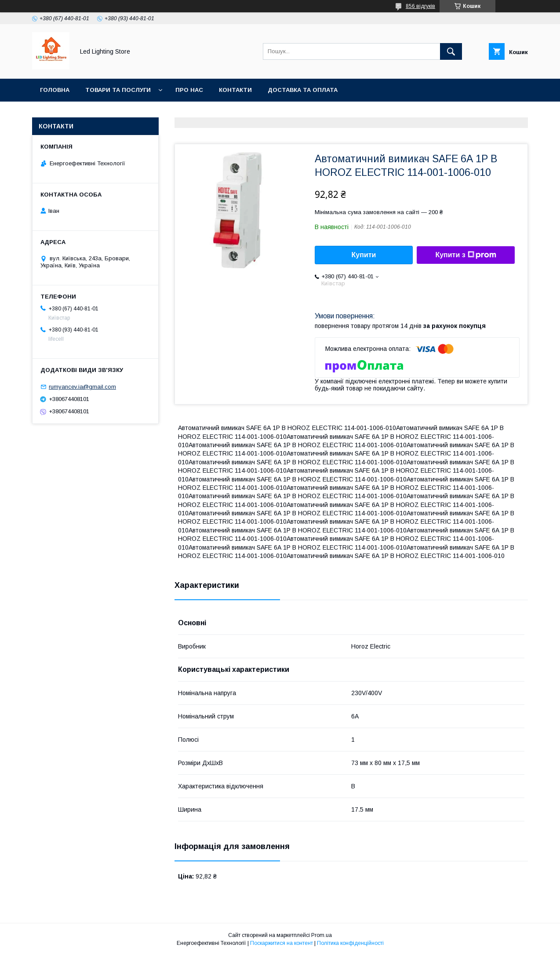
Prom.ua (322, 935)
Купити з (465, 255)
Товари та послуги (118, 90)
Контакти (235, 90)
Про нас (189, 90)
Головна (55, 90)
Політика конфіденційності (350, 943)
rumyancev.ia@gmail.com (82, 387)
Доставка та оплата (303, 90)
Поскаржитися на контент (282, 943)
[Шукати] (451, 51)
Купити (364, 255)
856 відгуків (420, 6)
